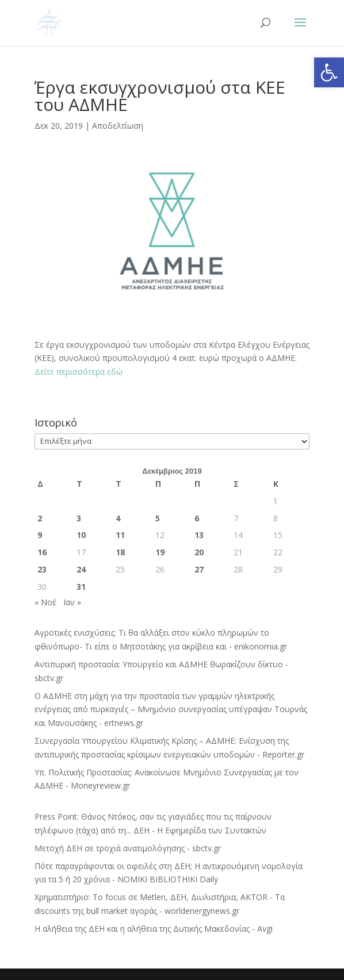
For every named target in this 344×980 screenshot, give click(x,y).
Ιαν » (72, 602)
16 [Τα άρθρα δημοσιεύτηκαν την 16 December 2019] (42, 552)
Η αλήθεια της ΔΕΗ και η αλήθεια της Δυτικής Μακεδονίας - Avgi (154, 929)
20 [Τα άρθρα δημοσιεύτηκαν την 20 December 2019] (199, 552)
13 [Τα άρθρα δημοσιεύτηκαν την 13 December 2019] (199, 535)
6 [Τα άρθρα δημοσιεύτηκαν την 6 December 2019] (197, 518)
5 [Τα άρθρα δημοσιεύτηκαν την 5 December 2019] (158, 518)
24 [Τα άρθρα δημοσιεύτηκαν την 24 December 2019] (81, 569)
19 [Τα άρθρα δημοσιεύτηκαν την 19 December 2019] (160, 552)
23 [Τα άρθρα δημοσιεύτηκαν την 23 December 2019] (42, 569)
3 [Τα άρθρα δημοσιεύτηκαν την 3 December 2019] (79, 518)
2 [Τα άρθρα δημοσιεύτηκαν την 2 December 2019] (40, 518)
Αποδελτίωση (118, 126)
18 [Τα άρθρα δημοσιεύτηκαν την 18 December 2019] (120, 552)
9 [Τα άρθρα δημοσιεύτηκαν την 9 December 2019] (40, 535)
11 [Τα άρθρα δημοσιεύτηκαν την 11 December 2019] (120, 535)
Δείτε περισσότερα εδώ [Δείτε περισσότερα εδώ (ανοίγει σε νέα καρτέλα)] (79, 372)
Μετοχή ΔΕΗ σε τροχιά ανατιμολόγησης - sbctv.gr (128, 848)
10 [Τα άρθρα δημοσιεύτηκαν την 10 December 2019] (81, 535)
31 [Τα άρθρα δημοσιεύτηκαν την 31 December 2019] (81, 587)
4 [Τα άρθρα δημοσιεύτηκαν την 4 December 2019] (118, 518)
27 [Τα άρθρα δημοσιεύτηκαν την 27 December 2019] (199, 569)
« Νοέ (45, 602)
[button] (329, 72)
